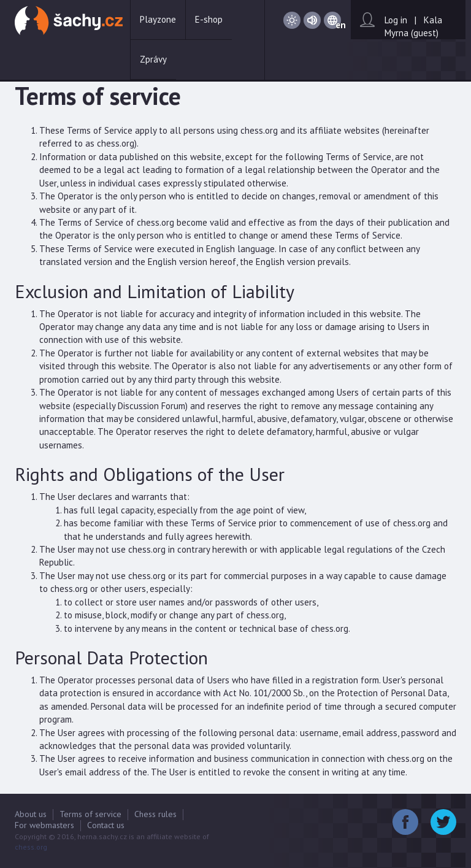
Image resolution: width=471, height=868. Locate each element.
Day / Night (292, 21)
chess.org (31, 847)
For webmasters (44, 825)
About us (31, 814)
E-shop (209, 19)
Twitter (443, 822)
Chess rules (155, 814)
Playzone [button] (158, 19)
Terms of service (90, 814)
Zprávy (153, 59)
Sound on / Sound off (312, 21)
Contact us (106, 825)
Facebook (405, 822)
